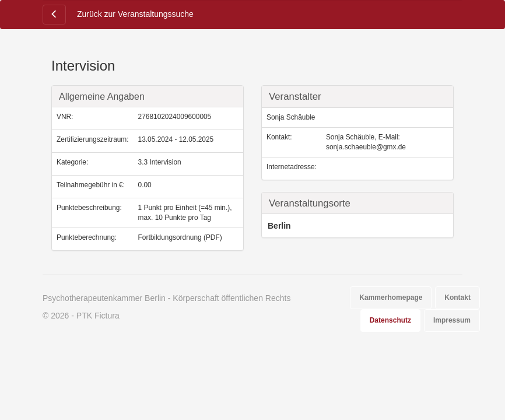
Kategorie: (72, 162)
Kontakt (457, 297)
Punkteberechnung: (87, 237)
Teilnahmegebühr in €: (91, 185)
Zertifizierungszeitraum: (93, 139)
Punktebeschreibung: (89, 208)
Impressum (452, 320)
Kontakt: (279, 137)
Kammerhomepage (391, 297)
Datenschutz (390, 320)
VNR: (65, 117)
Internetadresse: (292, 167)
